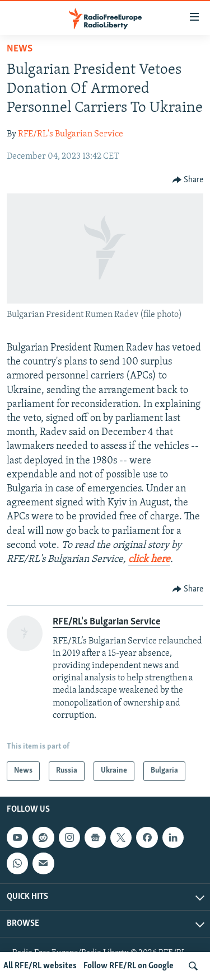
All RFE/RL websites (40, 966)
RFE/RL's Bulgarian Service (71, 134)
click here (149, 559)
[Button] (188, 180)
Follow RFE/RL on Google (129, 966)
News (20, 49)
